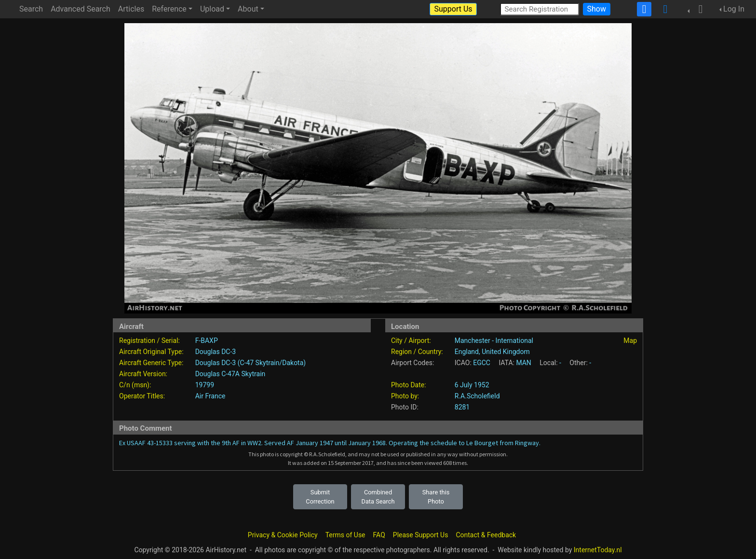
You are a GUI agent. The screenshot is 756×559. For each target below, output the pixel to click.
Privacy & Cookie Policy (283, 535)
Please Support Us (421, 535)
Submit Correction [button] (320, 497)
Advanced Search (81, 9)
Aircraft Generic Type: (151, 363)
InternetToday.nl (598, 550)
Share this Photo (436, 497)
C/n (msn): (135, 385)
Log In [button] (734, 9)
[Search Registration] (540, 9)
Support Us (453, 9)
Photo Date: (409, 385)
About (248, 9)
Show (597, 9)
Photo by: (405, 396)
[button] (698, 9)
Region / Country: (417, 352)
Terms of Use (345, 535)
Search (31, 9)
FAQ (379, 535)
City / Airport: (411, 341)
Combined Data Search (378, 497)
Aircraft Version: (143, 374)
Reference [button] (169, 9)
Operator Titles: (142, 396)
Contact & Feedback (486, 535)
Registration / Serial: (149, 341)
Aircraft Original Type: (151, 352)
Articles (131, 9)
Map (630, 341)
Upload (212, 9)
